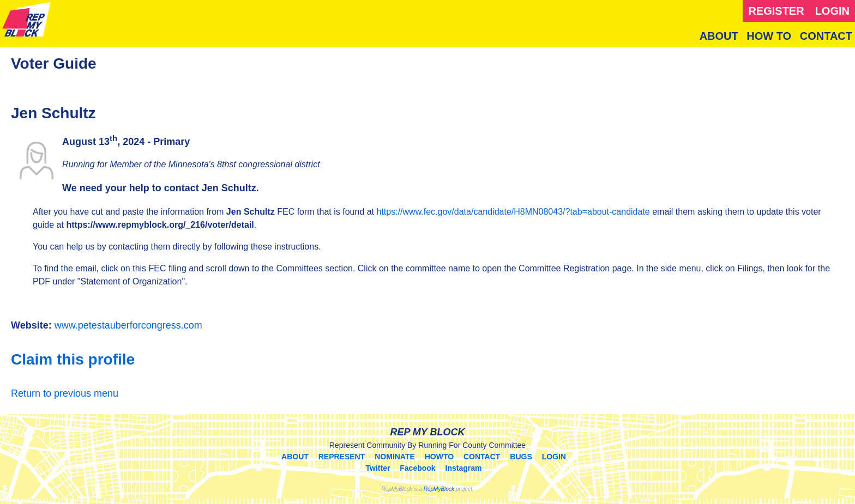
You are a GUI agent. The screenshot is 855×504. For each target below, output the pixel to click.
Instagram (464, 468)
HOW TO (769, 36)
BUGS (521, 457)
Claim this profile (73, 359)
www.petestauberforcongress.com (128, 325)
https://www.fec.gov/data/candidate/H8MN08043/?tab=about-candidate (513, 212)
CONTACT (826, 36)
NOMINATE (395, 457)
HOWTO (439, 457)
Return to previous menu (65, 393)
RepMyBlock (439, 489)
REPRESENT (342, 457)
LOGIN (832, 11)
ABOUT (719, 36)
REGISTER (776, 11)
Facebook (417, 468)
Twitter (378, 468)
